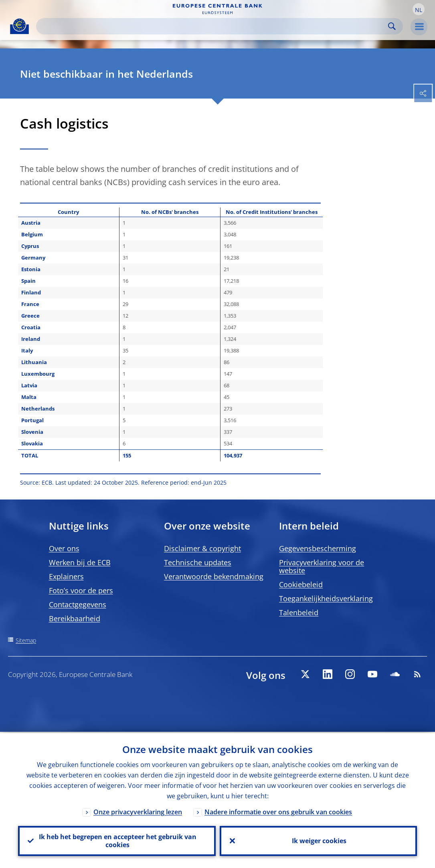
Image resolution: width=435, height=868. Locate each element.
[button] (419, 9)
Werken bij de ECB (80, 562)
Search (392, 26)
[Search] (213, 26)
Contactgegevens (78, 604)
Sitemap (26, 640)
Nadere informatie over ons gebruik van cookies (278, 811)
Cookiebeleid (301, 584)
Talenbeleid (299, 612)
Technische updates (198, 562)
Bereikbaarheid (75, 618)
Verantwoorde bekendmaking (214, 576)
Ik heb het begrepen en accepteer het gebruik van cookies (117, 840)
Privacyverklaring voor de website (322, 566)
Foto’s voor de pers (81, 590)
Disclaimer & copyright (202, 548)
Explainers (66, 576)
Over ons (64, 548)
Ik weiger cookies (318, 840)
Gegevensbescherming (318, 548)
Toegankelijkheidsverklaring (326, 598)
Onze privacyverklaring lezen (138, 811)
